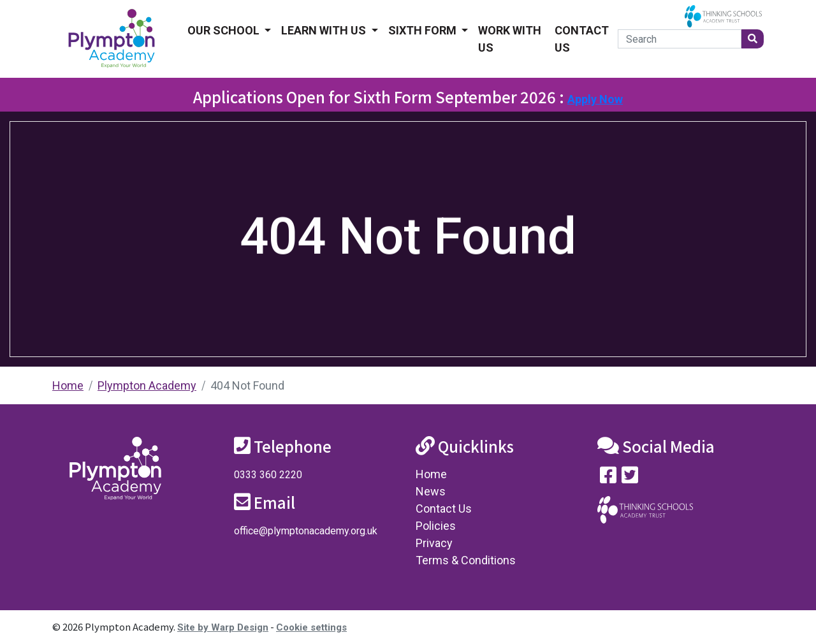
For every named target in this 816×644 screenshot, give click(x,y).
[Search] (680, 39)
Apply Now (595, 99)
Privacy (434, 543)
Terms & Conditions (466, 560)
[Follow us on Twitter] (630, 478)
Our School (225, 30)
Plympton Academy (147, 385)
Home (68, 385)
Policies (436, 526)
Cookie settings (311, 627)
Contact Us (582, 39)
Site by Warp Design (223, 627)
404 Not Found (247, 385)
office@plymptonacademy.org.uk (306, 531)
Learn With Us (325, 30)
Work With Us (510, 39)
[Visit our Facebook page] (608, 478)
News (431, 491)
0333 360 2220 (268, 475)
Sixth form (424, 30)
